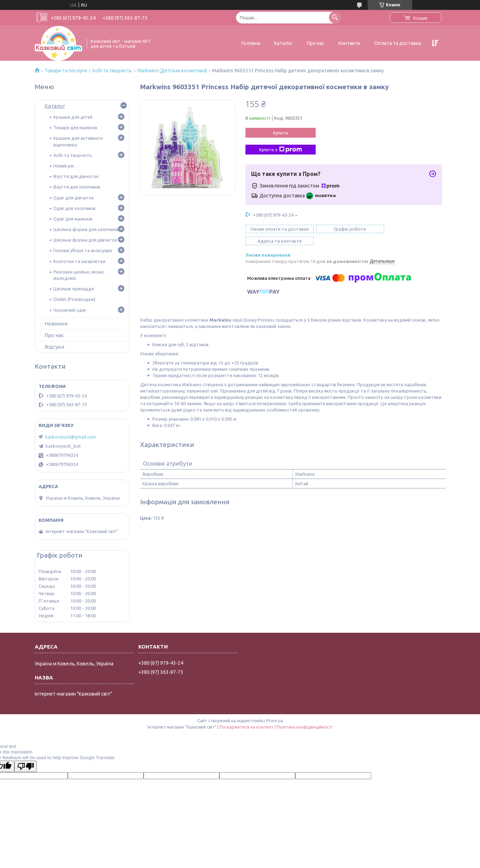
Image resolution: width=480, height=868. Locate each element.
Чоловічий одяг (70, 310)
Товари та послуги (66, 71)
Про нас (316, 43)
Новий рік (64, 166)
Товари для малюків (75, 127)
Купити (281, 133)
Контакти (349, 43)
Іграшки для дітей (73, 117)
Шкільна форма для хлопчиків (86, 229)
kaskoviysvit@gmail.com (71, 437)
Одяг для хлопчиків (74, 208)
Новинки (56, 324)
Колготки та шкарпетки (79, 261)
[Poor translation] (26, 766)
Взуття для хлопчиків (77, 187)
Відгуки (54, 347)
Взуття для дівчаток (76, 176)
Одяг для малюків (73, 219)
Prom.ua (275, 721)
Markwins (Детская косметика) (172, 71)
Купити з (281, 150)
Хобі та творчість (112, 71)
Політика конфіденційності (305, 727)
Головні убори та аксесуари (83, 250)
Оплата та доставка (398, 43)
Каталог (284, 43)
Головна (251, 43)
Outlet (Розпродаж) (74, 299)
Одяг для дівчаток (74, 198)
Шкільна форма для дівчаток (85, 240)
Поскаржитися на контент (246, 727)
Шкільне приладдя (74, 289)
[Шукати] (335, 17)
